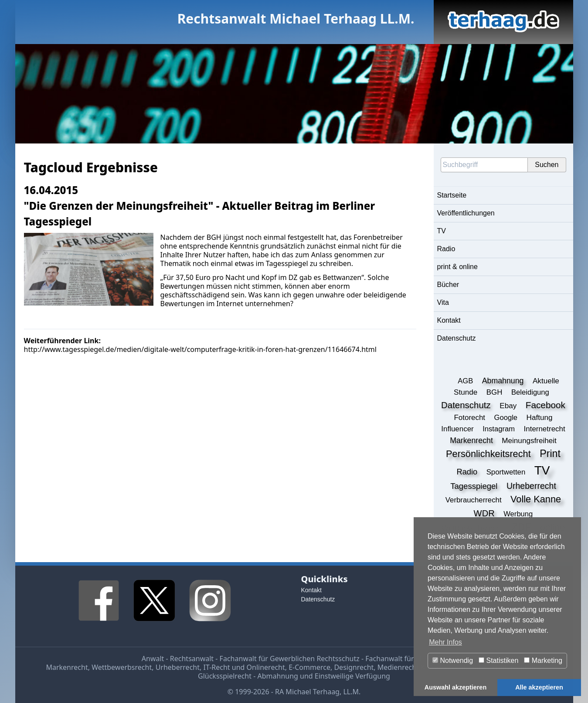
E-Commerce (309, 667)
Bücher (448, 285)
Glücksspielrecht (225, 676)
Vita (443, 302)
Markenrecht (67, 667)
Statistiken (498, 660)
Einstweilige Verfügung (352, 676)
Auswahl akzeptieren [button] (455, 687)
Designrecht (354, 667)
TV (442, 231)
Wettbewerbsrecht (122, 667)
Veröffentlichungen (466, 213)
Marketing (543, 660)
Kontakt (449, 320)
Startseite (452, 195)
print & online (457, 267)
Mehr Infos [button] (445, 642)
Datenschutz (457, 338)
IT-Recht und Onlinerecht (244, 667)
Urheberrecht (178, 667)
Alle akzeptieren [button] (539, 687)
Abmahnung (278, 676)
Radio (446, 249)
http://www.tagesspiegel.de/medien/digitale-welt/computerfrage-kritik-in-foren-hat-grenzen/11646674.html (200, 349)
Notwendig (453, 660)
